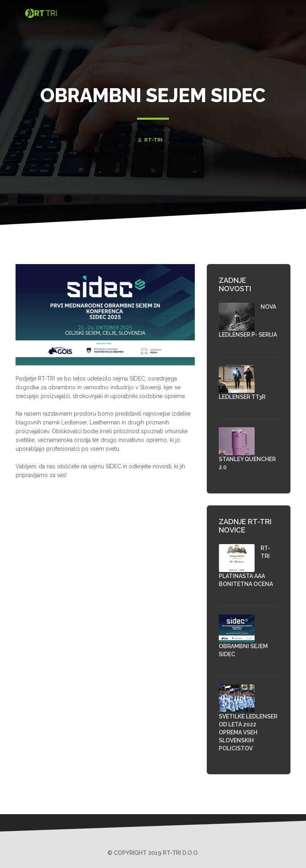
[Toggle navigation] (290, 14)
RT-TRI (153, 140)
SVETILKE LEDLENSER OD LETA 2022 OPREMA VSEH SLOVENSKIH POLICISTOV (248, 732)
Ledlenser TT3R (242, 397)
